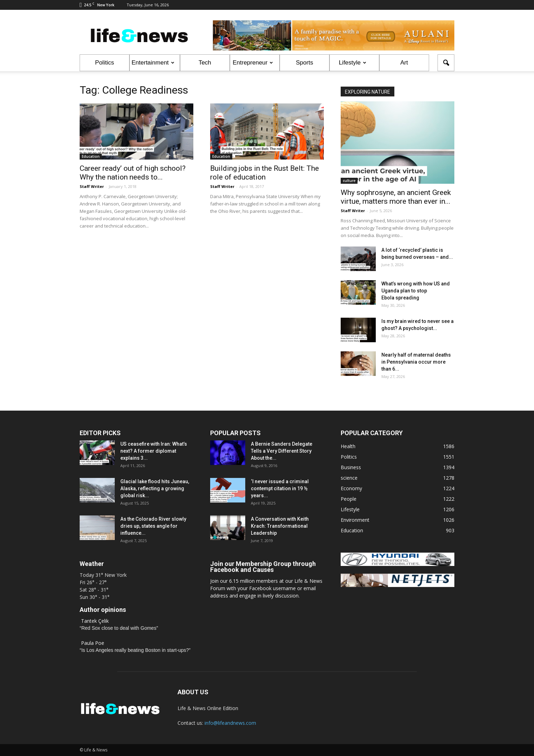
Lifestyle (353, 63)
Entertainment (153, 63)
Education (91, 156)
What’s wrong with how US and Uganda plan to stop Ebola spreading (416, 291)
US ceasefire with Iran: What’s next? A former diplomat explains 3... (154, 451)
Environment (355, 520)
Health (348, 446)
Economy (351, 488)
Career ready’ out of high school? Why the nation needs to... (133, 173)
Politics (105, 63)
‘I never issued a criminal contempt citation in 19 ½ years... (280, 488)
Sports (304, 63)
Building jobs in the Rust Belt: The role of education (265, 173)
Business (351, 467)
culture (349, 181)
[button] (446, 63)
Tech (205, 63)
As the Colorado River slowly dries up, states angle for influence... (153, 526)
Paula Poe (93, 643)
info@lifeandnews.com (230, 723)
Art (404, 63)
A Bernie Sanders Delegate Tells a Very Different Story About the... (282, 451)
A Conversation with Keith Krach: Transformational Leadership (280, 526)
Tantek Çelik (95, 621)
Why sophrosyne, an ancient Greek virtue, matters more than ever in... (396, 197)
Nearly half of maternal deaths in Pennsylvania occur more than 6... (416, 362)
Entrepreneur (253, 63)
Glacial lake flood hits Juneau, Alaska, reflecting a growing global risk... (155, 488)
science (349, 478)
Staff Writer (92, 186)
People (349, 499)
